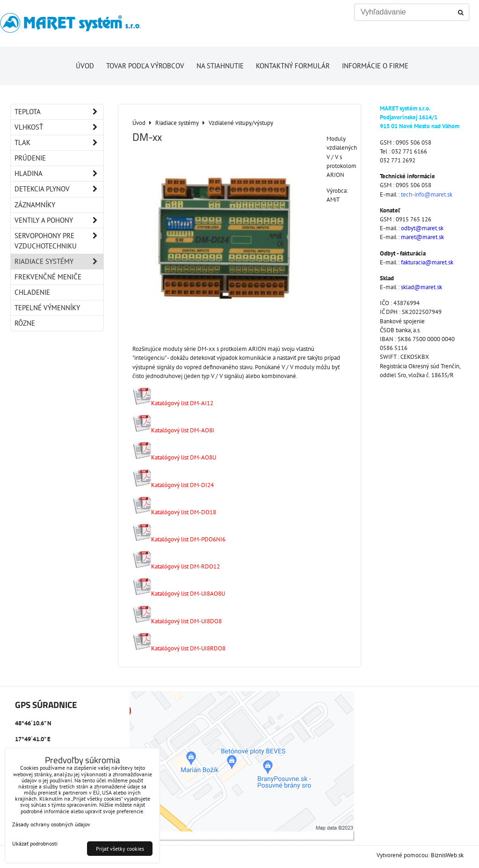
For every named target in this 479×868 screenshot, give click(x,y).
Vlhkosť (59, 127)
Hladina (59, 174)
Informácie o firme (375, 66)
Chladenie (32, 292)
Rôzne (25, 323)
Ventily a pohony (59, 220)
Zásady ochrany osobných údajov (51, 824)
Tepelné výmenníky (47, 308)
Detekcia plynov (59, 189)
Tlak (59, 143)
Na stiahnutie (220, 66)
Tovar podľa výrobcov (145, 66)
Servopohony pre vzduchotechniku (59, 241)
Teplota (59, 112)
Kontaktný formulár (293, 66)
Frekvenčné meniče (48, 277)
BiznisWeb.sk (447, 855)
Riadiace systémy (59, 262)
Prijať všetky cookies (120, 849)
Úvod (85, 66)
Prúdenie (30, 158)
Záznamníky (35, 205)
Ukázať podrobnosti (35, 843)
